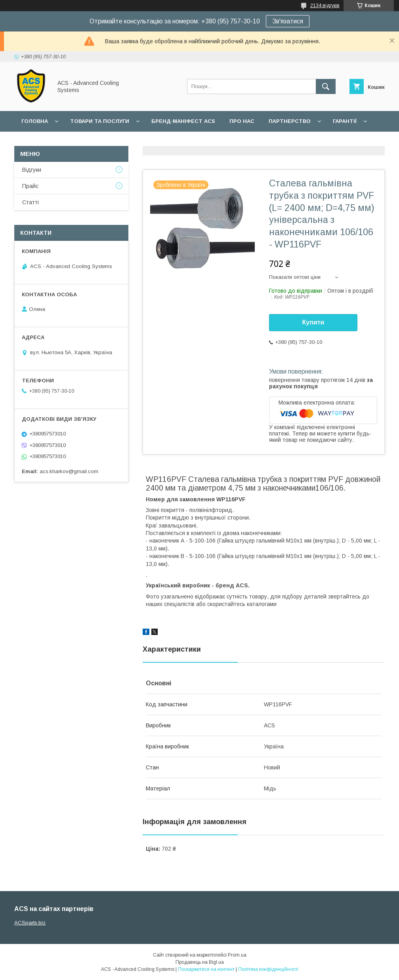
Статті (31, 202)
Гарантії (345, 121)
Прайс (30, 186)
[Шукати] (326, 86)
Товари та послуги (100, 121)
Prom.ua (237, 955)
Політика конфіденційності (268, 969)
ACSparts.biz (30, 923)
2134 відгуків (325, 6)
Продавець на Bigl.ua (200, 962)
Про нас (242, 121)
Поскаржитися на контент (206, 969)
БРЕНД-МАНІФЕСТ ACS (183, 121)
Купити (313, 322)
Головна (35, 121)
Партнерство (290, 121)
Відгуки (32, 170)
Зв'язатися (288, 21)
